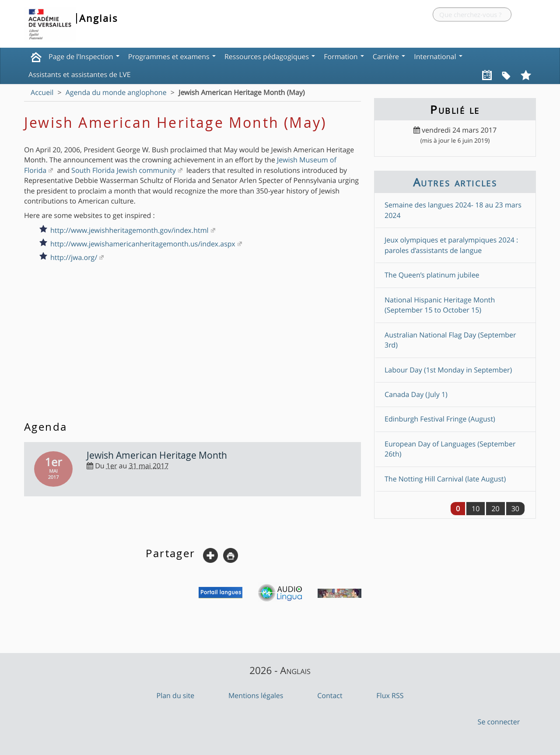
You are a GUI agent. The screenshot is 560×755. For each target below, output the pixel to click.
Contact (330, 695)
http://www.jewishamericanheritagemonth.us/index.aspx (143, 244)
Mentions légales (256, 695)
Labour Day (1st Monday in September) (448, 370)
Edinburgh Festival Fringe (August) (440, 419)
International (438, 56)
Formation (344, 56)
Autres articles (455, 182)
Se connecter (499, 722)
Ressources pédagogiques (270, 56)
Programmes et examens (172, 56)
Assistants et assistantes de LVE (80, 74)
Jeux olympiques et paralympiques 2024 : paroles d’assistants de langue (451, 245)
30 (515, 509)
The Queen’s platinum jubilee (432, 275)
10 (476, 509)
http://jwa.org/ (74, 257)
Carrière (389, 56)
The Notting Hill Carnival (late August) (445, 479)
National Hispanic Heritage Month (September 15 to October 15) (440, 305)
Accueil (42, 92)
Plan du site (176, 695)
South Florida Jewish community (124, 170)
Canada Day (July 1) (416, 394)
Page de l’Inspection (84, 56)
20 (495, 509)
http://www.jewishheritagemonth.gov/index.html (129, 230)
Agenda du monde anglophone (116, 92)
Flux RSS (390, 695)
